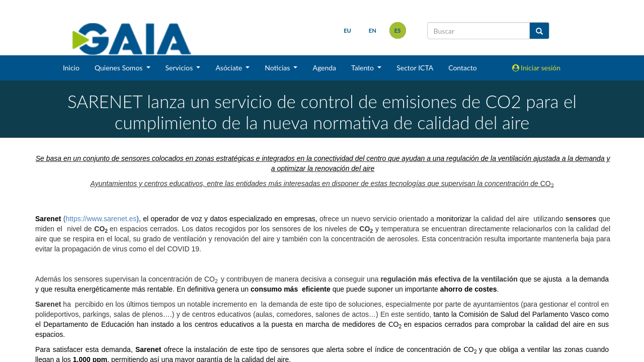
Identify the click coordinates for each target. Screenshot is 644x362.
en (373, 30)
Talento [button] (364, 68)
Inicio (71, 68)
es (398, 30)
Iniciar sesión (537, 68)
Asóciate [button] (229, 68)
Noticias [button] (278, 68)
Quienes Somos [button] (119, 68)
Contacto (462, 68)
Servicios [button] (180, 68)
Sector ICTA (415, 68)
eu (347, 30)
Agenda (324, 68)
